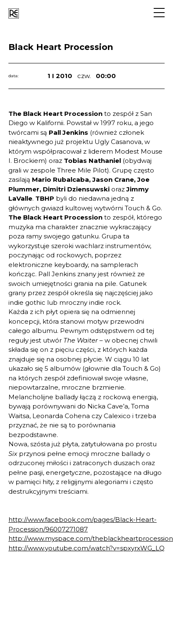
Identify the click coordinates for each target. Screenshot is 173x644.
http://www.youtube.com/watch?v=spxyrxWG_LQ (86, 548)
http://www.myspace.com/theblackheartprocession (91, 538)
